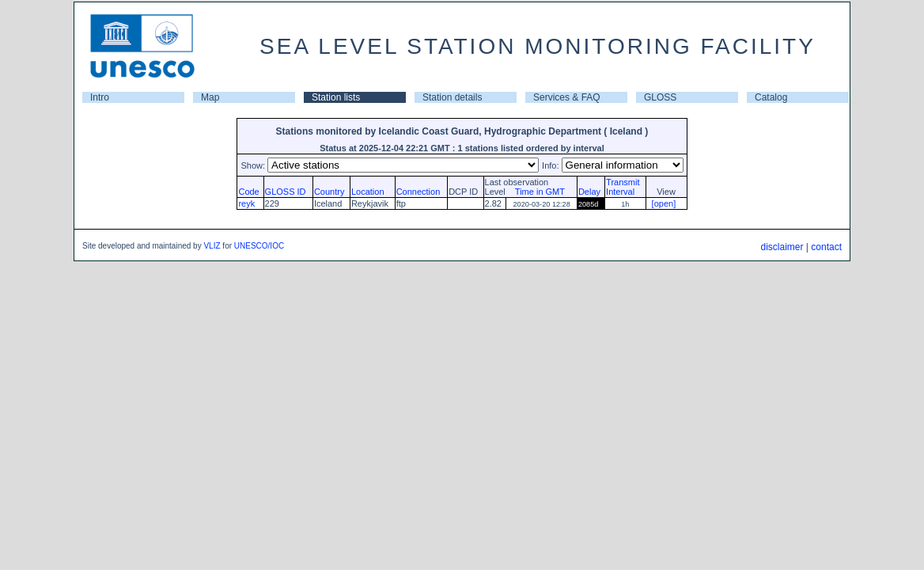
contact (826, 247)
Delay (589, 192)
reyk (246, 203)
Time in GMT (536, 192)
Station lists (336, 97)
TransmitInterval (623, 187)
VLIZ (212, 246)
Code (248, 192)
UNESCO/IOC (259, 246)
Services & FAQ (567, 97)
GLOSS (660, 97)
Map (210, 97)
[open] (664, 203)
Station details (452, 97)
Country (329, 192)
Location (368, 192)
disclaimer (782, 247)
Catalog (771, 97)
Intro (100, 97)
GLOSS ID (286, 192)
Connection (418, 192)
